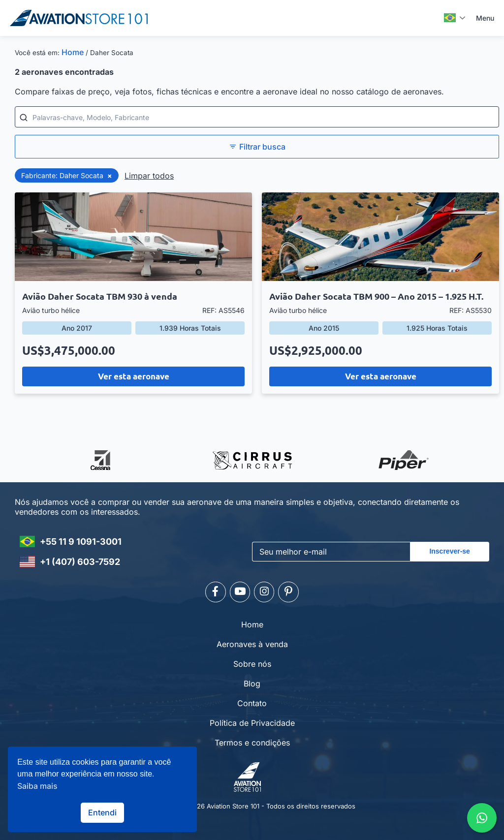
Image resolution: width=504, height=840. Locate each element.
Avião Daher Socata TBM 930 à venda (100, 296)
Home (73, 52)
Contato (252, 701)
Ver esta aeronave (134, 376)
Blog (252, 682)
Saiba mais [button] (37, 786)
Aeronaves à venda (252, 642)
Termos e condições (252, 741)
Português (450, 18)
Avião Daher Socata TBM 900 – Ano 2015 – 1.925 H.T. (376, 296)
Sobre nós (252, 662)
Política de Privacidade (252, 721)
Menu (485, 18)
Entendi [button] (102, 812)
